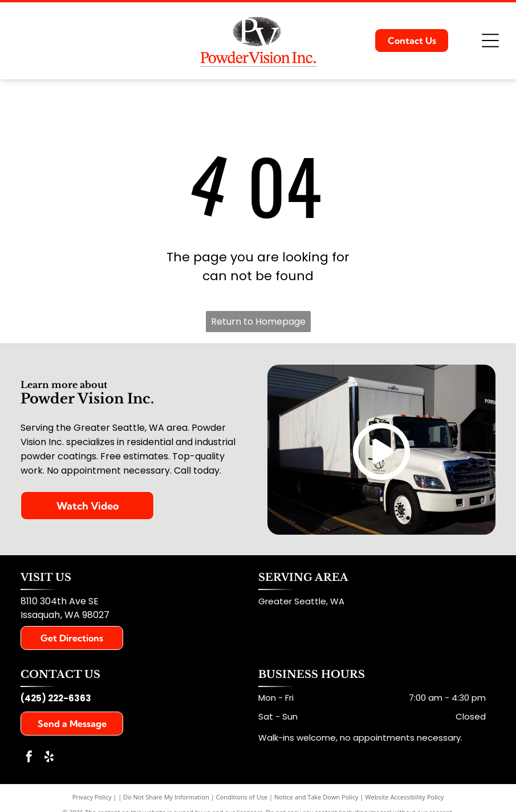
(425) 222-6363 (56, 698)
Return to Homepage (258, 322)
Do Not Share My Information (166, 797)
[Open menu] (490, 41)
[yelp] (49, 758)
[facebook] (29, 758)
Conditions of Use (242, 797)
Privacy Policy (92, 797)
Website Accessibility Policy (404, 797)
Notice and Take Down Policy (316, 797)
